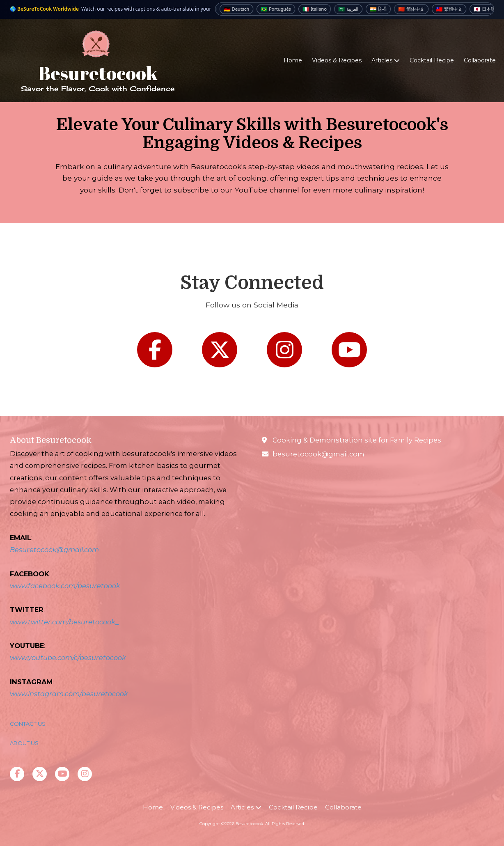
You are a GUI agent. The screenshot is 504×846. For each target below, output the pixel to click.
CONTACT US (28, 724)
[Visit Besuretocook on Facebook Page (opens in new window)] (17, 774)
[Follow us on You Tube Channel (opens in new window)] (349, 350)
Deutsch (241, 9)
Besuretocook (98, 73)
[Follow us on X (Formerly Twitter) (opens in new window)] (220, 350)
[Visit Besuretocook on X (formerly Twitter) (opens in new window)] (40, 774)
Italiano (319, 9)
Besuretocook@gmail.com (54, 550)
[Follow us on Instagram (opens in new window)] (284, 350)
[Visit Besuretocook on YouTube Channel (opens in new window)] (62, 774)
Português (280, 9)
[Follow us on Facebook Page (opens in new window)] (155, 350)
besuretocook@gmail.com (318, 454)
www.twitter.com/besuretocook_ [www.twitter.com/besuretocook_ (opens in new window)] (64, 622)
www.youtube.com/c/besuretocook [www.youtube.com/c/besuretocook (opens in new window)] (68, 658)
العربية (352, 9)
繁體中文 (453, 9)
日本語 (489, 9)
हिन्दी (382, 9)
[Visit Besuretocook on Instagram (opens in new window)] (85, 774)
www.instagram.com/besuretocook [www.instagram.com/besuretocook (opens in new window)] (69, 694)
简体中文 (415, 9)
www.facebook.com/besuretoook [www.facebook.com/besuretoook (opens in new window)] (65, 586)
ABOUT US (24, 743)
